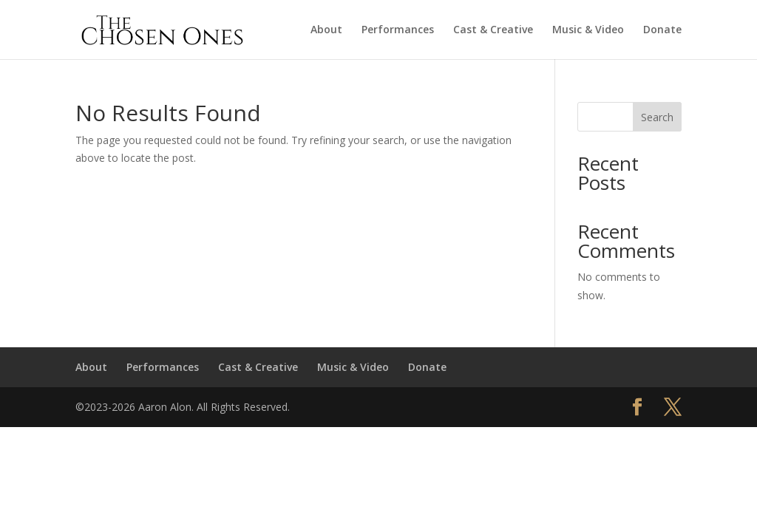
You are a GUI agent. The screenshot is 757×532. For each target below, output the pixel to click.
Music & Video (588, 30)
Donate (662, 30)
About (326, 30)
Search (657, 117)
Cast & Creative (493, 30)
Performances (398, 30)
